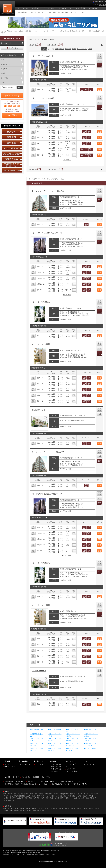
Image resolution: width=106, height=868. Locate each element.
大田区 (61, 809)
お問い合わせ (9, 782)
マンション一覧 (25, 764)
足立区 (29, 811)
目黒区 (41, 809)
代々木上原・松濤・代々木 (90, 794)
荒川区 (23, 811)
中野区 (85, 809)
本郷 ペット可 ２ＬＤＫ (73, 730)
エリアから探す (56, 764)
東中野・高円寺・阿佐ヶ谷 (63, 798)
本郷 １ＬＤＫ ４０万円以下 (91, 735)
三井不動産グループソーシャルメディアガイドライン (70, 784)
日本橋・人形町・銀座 (28, 796)
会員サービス (20, 782)
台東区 (73, 809)
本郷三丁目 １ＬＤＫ (91, 729)
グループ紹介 (46, 777)
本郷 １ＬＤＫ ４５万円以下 (73, 735)
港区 (5, 809)
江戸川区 (41, 811)
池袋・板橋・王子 (10, 800)
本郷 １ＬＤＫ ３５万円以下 (37, 740)
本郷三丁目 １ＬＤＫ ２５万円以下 (55, 749)
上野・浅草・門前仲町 (89, 798)
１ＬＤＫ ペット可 (91, 748)
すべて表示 (67, 160)
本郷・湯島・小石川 (43, 796)
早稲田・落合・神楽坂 (11, 796)
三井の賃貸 (8, 9)
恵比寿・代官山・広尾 (72, 794)
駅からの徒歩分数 (82, 49)
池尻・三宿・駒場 (47, 798)
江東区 (67, 809)
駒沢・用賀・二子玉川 (32, 798)
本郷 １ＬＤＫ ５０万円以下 (55, 735)
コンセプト (8, 764)
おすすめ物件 (71, 769)
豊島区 (91, 809)
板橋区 (6, 811)
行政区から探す (56, 767)
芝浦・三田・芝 (57, 796)
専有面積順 (68, 49)
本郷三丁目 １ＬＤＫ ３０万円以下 (37, 749)
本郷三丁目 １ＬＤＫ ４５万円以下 (55, 744)
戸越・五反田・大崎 (85, 796)
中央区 (16, 809)
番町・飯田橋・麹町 (41, 794)
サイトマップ (32, 782)
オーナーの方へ (72, 771)
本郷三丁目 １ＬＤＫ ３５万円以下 (91, 744)
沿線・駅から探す (57, 769)
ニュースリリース (88, 764)
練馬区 (17, 811)
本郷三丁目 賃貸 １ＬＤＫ (37, 735)
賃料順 (57, 49)
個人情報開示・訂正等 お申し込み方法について (20, 784)
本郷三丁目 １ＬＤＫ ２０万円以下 (73, 749)
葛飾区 (35, 811)
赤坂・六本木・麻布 (10, 794)
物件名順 (90, 49)
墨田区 (79, 809)
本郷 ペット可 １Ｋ (37, 729)
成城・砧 (77, 798)
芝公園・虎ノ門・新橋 (26, 794)
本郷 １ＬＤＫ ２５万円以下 (73, 740)
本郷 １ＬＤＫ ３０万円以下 (55, 740)
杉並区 (97, 809)
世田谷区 (54, 809)
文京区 (28, 809)
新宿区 (22, 809)
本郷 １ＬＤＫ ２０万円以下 (91, 740)
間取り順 (62, 49)
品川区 (47, 809)
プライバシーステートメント (49, 782)
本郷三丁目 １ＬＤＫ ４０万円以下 (73, 744)
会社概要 (7, 777)
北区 (11, 811)
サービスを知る (10, 767)
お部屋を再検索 (11, 96)
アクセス (16, 777)
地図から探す (56, 771)
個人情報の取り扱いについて (71, 782)
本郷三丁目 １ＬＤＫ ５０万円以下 (37, 744)
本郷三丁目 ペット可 (55, 729)
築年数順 (74, 49)
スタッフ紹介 (26, 777)
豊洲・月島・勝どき (70, 796)
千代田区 (35, 809)
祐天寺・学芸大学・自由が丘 (14, 798)
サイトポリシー (44, 784)
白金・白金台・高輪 (56, 794)
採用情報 (36, 777)
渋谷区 (10, 809)
